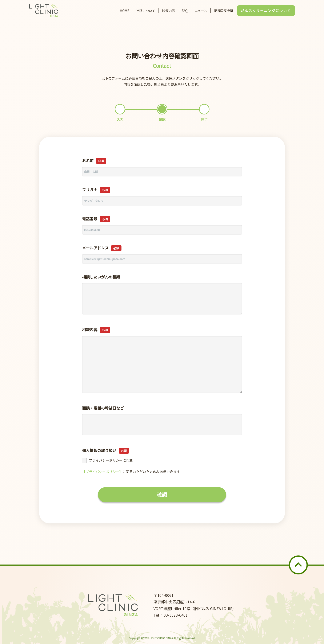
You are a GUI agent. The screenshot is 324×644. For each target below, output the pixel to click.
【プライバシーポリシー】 (102, 472)
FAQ (185, 11)
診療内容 (168, 11)
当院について (146, 11)
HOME (125, 11)
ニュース (201, 11)
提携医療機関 (223, 11)
